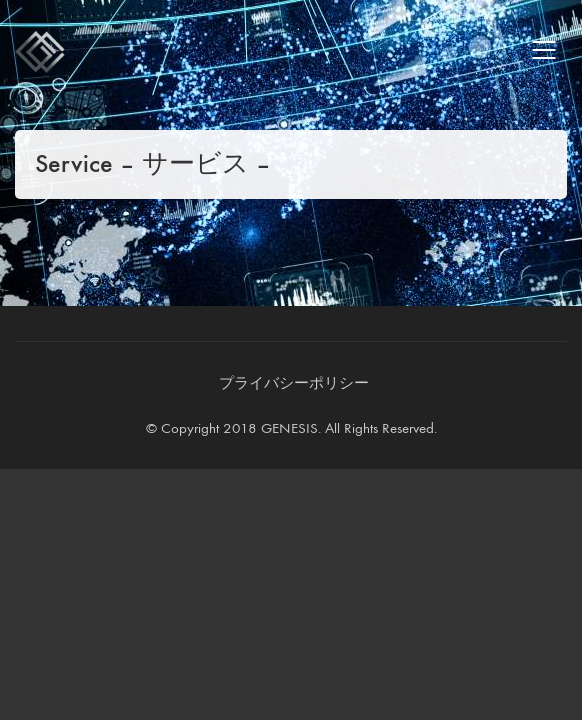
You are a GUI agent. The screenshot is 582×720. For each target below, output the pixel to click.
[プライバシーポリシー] (294, 384)
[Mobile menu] (545, 50)
